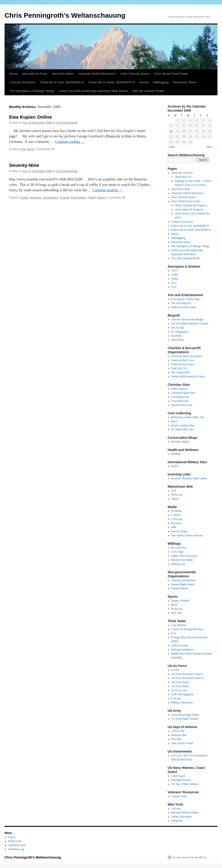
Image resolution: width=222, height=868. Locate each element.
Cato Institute (179, 625)
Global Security (180, 645)
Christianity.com (180, 397)
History (101, 198)
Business (36, 198)
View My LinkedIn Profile (148, 91)
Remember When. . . (187, 82)
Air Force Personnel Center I (187, 674)
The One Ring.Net (181, 303)
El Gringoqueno (180, 332)
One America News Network (187, 535)
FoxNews (176, 523)
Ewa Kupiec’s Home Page (186, 299)
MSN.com (177, 495)
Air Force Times (180, 686)
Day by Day (178, 328)
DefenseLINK (179, 735)
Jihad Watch (178, 340)
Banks (25, 198)
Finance (65, 198)
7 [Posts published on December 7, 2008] (171, 126)
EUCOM (176, 739)
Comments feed (17, 845)
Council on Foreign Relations (187, 629)
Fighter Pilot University (184, 556)
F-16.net (176, 698)
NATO (175, 466)
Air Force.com (179, 690)
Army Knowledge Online (185, 715)
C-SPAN (176, 515)
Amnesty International (183, 580)
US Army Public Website (185, 719)
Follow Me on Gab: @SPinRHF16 (62, 82)
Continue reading (70, 142)
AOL (174, 491)
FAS (174, 633)
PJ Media (176, 511)
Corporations (51, 198)
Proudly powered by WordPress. (190, 857)
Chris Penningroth (67, 123)
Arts (23, 149)
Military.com (178, 564)
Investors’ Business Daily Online (189, 478)
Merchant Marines (181, 780)
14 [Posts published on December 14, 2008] (171, 131)
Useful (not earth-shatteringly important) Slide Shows (93, 91)
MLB (174, 605)
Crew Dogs (177, 552)
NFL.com (176, 613)
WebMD (176, 454)
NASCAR (177, 609)
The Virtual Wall (180, 372)
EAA (174, 283)
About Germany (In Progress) (191, 205)
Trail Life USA (180, 368)
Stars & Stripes (180, 531)
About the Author (63, 74)
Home (13, 74)
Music (31, 149)
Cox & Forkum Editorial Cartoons (190, 324)
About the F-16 (183, 177)
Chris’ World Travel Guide (171, 74)
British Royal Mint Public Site (188, 417)
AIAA (175, 271)
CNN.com (177, 519)
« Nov (171, 147)
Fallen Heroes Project (183, 364)
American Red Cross (183, 360)
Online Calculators (181, 817)
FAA (174, 287)
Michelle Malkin (180, 442)
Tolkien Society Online (184, 307)
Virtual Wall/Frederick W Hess (188, 376)
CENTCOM (178, 731)
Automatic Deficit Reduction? (97, 74)
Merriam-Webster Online (185, 813)
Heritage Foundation (182, 650)
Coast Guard (178, 776)
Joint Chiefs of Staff (182, 743)
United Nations (180, 588)
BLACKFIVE (179, 548)
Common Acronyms (22, 82)
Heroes (144, 82)
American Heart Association (187, 356)
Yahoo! (175, 499)
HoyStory (177, 336)
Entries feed (15, 841)
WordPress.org (16, 849)
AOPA (175, 275)
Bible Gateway (179, 389)
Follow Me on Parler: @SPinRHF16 (112, 82)
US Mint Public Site (182, 429)
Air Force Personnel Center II (187, 678)
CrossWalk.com (180, 401)
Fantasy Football (180, 601)
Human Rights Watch (183, 584)
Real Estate (78, 198)
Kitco (174, 421)
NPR (174, 527)
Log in (12, 837)
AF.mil (175, 670)
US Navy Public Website (185, 784)
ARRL (175, 279)
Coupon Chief (179, 796)
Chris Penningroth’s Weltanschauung (65, 15)
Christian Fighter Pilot (183, 393)
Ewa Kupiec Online (30, 117)
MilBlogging (161, 82)
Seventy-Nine (24, 165)
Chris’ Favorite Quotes (135, 74)
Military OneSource (182, 703)
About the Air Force (35, 74)
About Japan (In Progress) (189, 209)
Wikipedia (177, 821)
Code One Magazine (182, 694)
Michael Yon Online (182, 560)
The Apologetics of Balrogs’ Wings (32, 91)
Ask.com (176, 808)
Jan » (210, 147)
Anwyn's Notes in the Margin (187, 319)
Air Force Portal (180, 682)
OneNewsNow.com (182, 405)
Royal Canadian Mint (183, 425)
